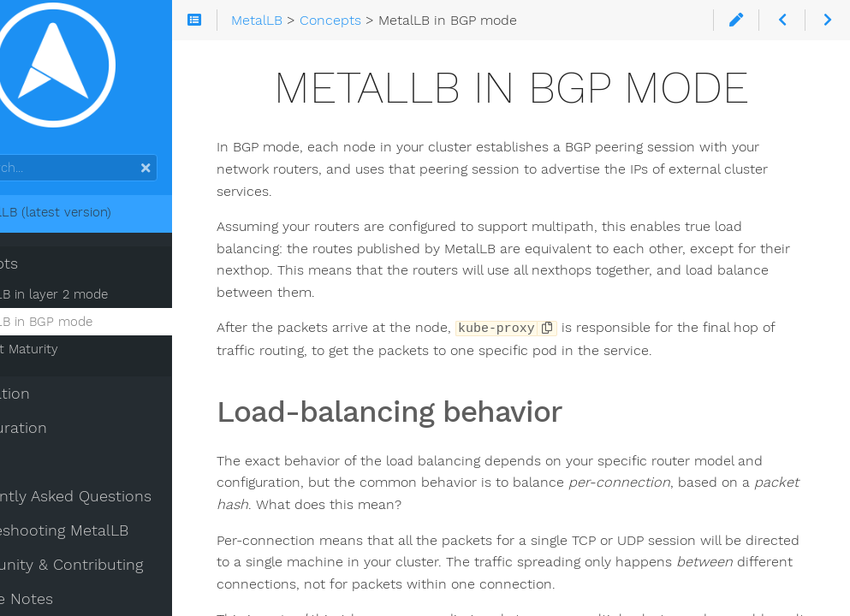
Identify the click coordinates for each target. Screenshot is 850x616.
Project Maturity (75, 360)
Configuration (63, 439)
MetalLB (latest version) (95, 223)
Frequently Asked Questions (115, 507)
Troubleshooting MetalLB (104, 542)
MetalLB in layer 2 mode (100, 305)
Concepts (48, 275)
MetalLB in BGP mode (92, 333)
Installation (54, 405)
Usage (35, 473)
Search (15, 166)
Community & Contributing (111, 576)
